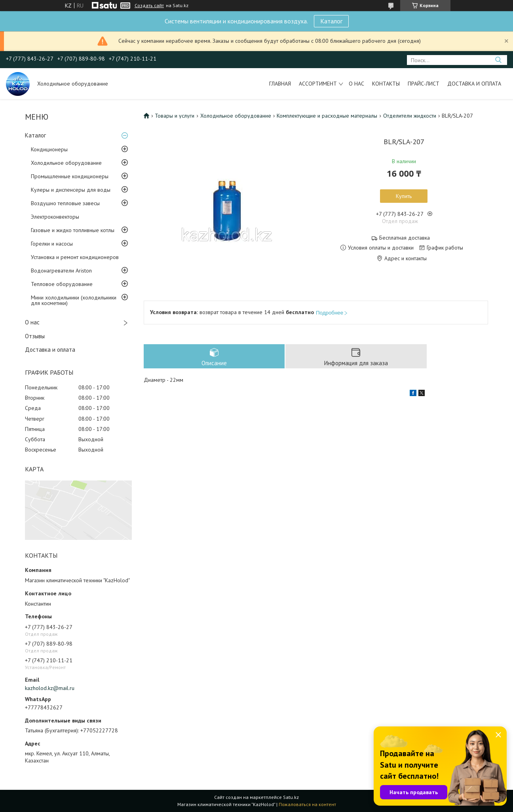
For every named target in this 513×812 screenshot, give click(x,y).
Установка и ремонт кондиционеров (75, 257)
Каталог (331, 21)
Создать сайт (149, 6)
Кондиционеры (49, 149)
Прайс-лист (424, 84)
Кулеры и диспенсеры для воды (71, 190)
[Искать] (498, 60)
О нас (356, 84)
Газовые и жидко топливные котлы (73, 230)
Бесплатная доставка (405, 238)
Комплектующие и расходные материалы (327, 116)
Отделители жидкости (410, 116)
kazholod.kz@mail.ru (50, 688)
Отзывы (35, 336)
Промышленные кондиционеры (70, 176)
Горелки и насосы (52, 244)
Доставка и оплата (474, 84)
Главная (280, 84)
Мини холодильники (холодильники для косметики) (74, 300)
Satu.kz (291, 797)
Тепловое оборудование (62, 284)
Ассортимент (318, 84)
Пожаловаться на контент (307, 804)
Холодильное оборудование (66, 163)
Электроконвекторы (55, 217)
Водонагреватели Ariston (61, 271)
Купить (404, 196)
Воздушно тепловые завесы (65, 203)
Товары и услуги (175, 116)
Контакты (386, 84)
